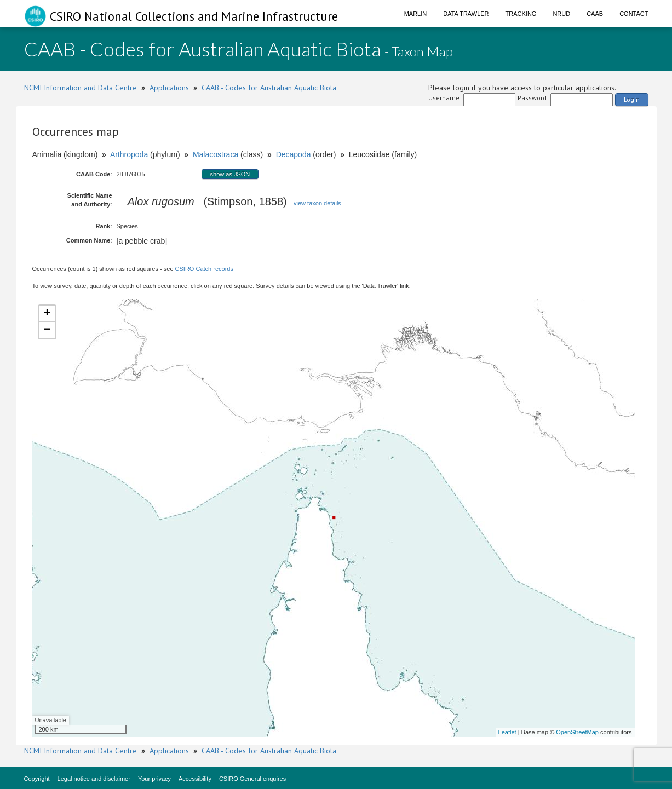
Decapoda (294, 154)
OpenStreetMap (577, 732)
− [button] (47, 330)
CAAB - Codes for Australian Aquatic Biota (269, 88)
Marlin (416, 14)
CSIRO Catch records (204, 269)
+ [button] (47, 314)
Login (632, 99)
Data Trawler (466, 14)
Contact (634, 14)
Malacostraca (216, 154)
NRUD (561, 14)
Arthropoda (129, 154)
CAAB (595, 14)
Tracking (521, 14)
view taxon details (317, 203)
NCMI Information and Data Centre (81, 88)
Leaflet (507, 732)
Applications (169, 88)
